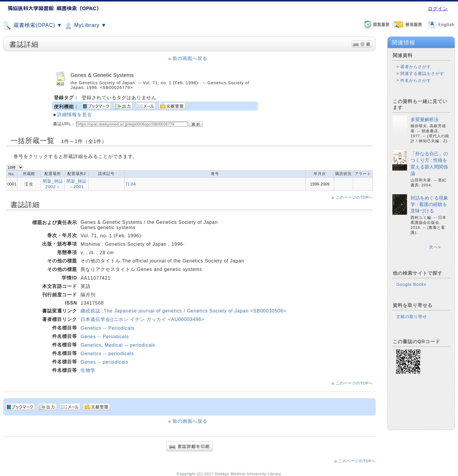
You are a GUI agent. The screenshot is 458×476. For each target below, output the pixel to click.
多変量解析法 (425, 120)
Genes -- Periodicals (105, 337)
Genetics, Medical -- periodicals (118, 345)
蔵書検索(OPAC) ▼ (32, 26)
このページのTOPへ (354, 197)
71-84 (131, 184)
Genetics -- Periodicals (107, 328)
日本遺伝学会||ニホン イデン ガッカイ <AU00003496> (142, 319)
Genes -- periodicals (104, 362)
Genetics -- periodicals (107, 354)
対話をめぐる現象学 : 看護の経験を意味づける (429, 205)
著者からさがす (416, 67)
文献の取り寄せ (412, 317)
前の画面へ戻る (190, 58)
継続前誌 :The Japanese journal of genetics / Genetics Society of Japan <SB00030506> (183, 311)
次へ (433, 247)
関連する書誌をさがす (422, 73)
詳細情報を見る (75, 115)
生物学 (88, 370)
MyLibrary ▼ (85, 26)
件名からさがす (416, 80)
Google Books (411, 284)
